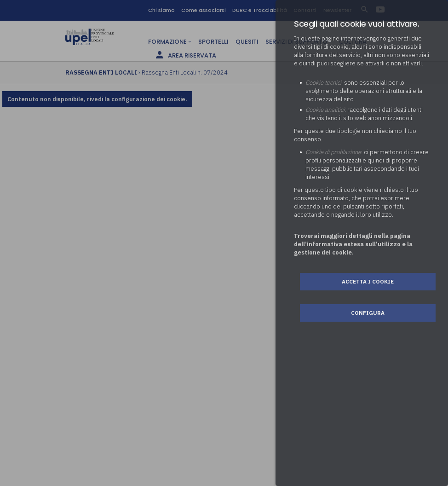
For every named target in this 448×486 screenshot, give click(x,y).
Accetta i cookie (368, 281)
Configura (368, 313)
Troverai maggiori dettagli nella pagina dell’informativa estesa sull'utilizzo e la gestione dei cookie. (353, 244)
